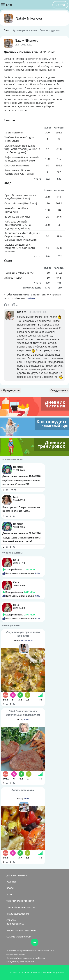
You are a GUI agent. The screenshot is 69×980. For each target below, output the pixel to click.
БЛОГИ (10, 888)
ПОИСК (10, 894)
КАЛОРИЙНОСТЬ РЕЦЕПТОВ (21, 907)
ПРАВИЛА (26, 937)
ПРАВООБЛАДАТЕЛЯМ (18, 914)
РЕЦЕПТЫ (11, 882)
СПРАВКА (11, 920)
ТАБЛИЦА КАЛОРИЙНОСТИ (20, 901)
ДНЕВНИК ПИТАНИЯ (17, 875)
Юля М (22, 312)
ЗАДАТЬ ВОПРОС (15, 930)
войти (31, 298)
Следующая (59, 390)
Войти (60, 5)
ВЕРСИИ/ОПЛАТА (15, 924)
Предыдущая (11, 390)
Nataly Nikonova (29, 18)
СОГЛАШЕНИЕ (14, 937)
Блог (7, 30)
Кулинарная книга (25, 30)
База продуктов (50, 30)
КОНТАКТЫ (31, 930)
